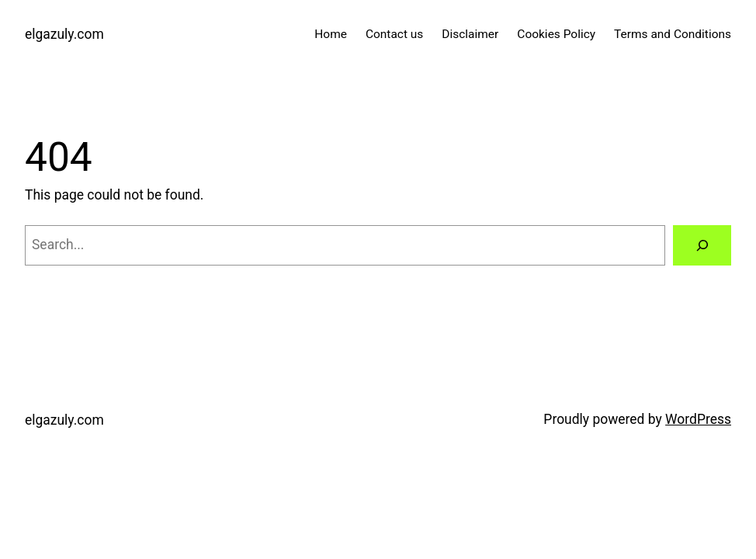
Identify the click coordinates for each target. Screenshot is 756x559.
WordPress (698, 419)
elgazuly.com (64, 34)
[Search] (702, 245)
